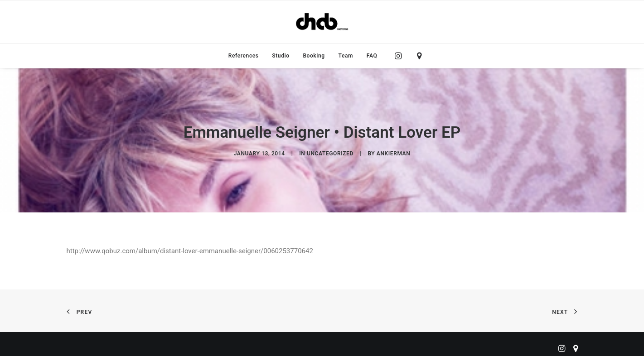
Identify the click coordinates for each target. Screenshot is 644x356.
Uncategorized (330, 151)
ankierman (393, 151)
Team (346, 56)
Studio (281, 56)
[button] (400, 56)
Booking (314, 56)
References (244, 56)
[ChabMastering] (322, 22)
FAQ (372, 56)
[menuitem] (244, 56)
